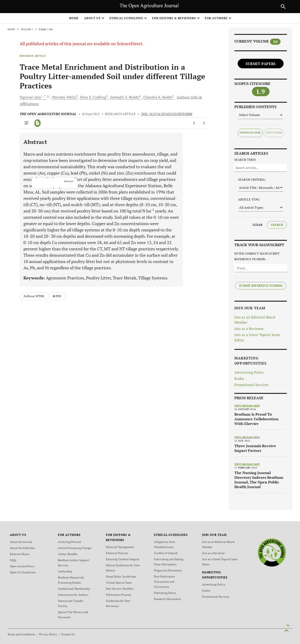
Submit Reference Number (261, 286)
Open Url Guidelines (23, 572)
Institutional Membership (74, 589)
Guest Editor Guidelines (121, 576)
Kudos (239, 378)
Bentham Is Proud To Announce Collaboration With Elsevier (256, 419)
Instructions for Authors (73, 595)
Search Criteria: (252, 180)
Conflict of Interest (166, 553)
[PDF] (38, 123)
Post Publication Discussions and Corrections (164, 582)
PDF (57, 296)
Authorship (65, 571)
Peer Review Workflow (120, 589)
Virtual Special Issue (119, 583)
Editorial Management (120, 547)
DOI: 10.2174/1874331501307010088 (167, 114)
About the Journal (21, 542)
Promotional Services (251, 385)
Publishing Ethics (165, 593)
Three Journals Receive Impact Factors (255, 448)
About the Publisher (22, 548)
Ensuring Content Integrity (123, 559)
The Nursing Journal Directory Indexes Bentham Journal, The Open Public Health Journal (259, 480)
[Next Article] (204, 123)
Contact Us (68, 634)
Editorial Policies (117, 553)
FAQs (13, 560)
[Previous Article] (194, 123)
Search (277, 225)
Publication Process (118, 595)
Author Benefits (68, 554)
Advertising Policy (249, 372)
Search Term (245, 160)
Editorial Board (20, 554)
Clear (257, 225)
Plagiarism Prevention (168, 570)
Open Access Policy (22, 566)
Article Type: (249, 199)
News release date (247, 406)
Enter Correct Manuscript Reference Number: (257, 256)
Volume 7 (27, 29)
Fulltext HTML (34, 296)
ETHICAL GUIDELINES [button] (126, 18)
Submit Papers (261, 64)
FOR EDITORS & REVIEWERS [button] (174, 18)
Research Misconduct (167, 599)
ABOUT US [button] (92, 18)
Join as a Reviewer (249, 329)
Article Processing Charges (75, 548)
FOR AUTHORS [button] (216, 18)
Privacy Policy (48, 634)
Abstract (69, 181)
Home (74, 18)
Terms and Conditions (21, 634)
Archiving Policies (69, 542)
